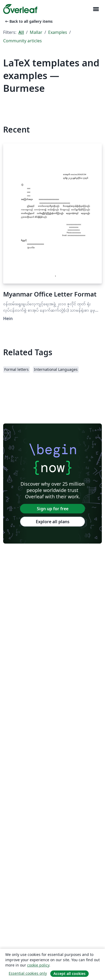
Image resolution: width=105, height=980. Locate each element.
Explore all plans (53, 522)
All (21, 32)
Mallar (36, 32)
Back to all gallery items (28, 21)
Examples (58, 32)
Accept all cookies (69, 974)
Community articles (22, 41)
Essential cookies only (28, 973)
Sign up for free (53, 509)
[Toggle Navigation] (96, 9)
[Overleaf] (20, 9)
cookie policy (38, 965)
